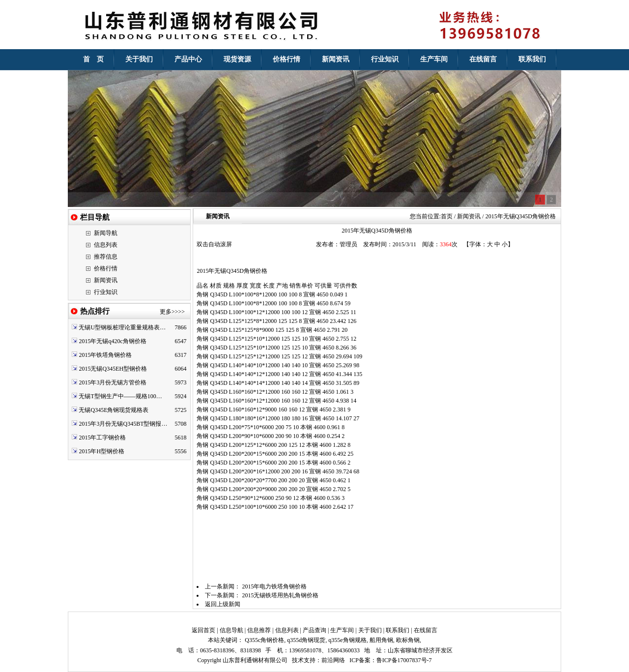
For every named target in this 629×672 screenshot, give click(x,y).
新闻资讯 (106, 280)
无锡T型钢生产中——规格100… (120, 396)
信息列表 (106, 245)
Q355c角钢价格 (264, 640)
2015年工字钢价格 (102, 438)
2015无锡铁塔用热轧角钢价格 (280, 595)
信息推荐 (259, 630)
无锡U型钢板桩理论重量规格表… (122, 327)
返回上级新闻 (223, 604)
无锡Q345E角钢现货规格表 (114, 410)
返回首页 (203, 630)
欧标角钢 (408, 640)
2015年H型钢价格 (101, 451)
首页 (447, 216)
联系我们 (398, 630)
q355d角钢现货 (306, 640)
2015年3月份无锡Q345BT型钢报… (123, 424)
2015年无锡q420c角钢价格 (112, 341)
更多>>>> (172, 312)
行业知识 (106, 292)
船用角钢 (381, 640)
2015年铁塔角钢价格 (105, 355)
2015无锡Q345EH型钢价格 (113, 369)
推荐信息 (106, 257)
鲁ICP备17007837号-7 (404, 660)
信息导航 (231, 630)
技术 (298, 660)
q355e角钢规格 (347, 640)
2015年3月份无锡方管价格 (113, 382)
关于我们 (370, 630)
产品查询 (314, 630)
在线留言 (426, 630)
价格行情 (106, 268)
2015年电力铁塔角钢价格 (274, 586)
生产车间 (342, 630)
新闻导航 (106, 233)
